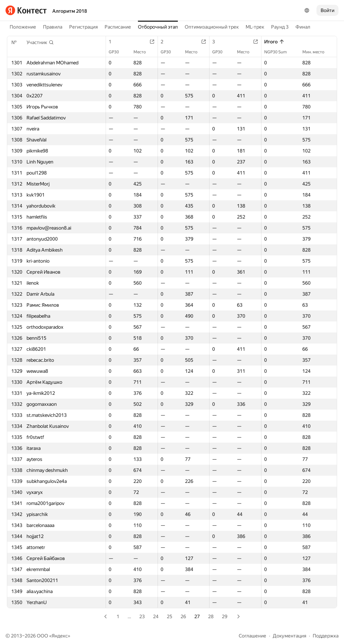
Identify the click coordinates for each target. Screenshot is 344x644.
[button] (40, 42)
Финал (303, 27)
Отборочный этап (158, 27)
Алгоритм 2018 (70, 11)
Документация (289, 636)
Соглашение (252, 636)
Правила (53, 27)
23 (142, 616)
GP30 (117, 52)
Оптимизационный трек (212, 27)
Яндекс (60, 636)
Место (143, 52)
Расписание (118, 27)
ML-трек (255, 27)
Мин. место (317, 52)
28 (211, 616)
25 (170, 616)
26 (183, 616)
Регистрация (83, 27)
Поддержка (326, 636)
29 (225, 616)
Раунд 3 (280, 27)
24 (156, 616)
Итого (274, 42)
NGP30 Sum (279, 52)
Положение (23, 27)
